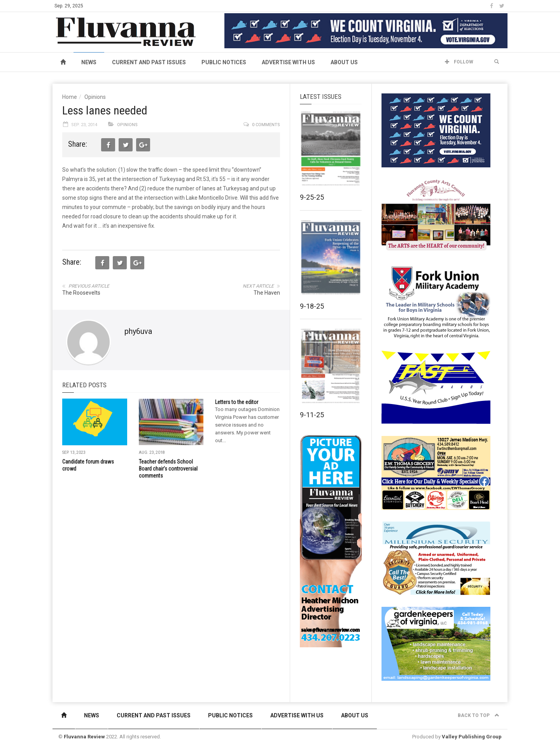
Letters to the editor (237, 402)
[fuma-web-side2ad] (436, 301)
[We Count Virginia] (366, 30)
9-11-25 (312, 415)
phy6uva (138, 331)
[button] (497, 62)
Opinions (95, 97)
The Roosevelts (81, 293)
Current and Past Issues (149, 62)
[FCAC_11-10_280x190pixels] (436, 216)
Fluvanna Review (84, 737)
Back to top (479, 715)
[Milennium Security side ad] (436, 558)
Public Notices (224, 62)
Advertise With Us (288, 62)
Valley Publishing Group (472, 737)
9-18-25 (312, 306)
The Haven (267, 293)
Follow (459, 62)
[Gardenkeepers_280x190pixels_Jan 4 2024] (436, 643)
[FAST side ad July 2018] (436, 387)
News (89, 62)
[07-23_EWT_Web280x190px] (436, 473)
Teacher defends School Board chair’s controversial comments (168, 469)
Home (70, 97)
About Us (344, 62)
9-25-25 (312, 197)
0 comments (266, 125)
